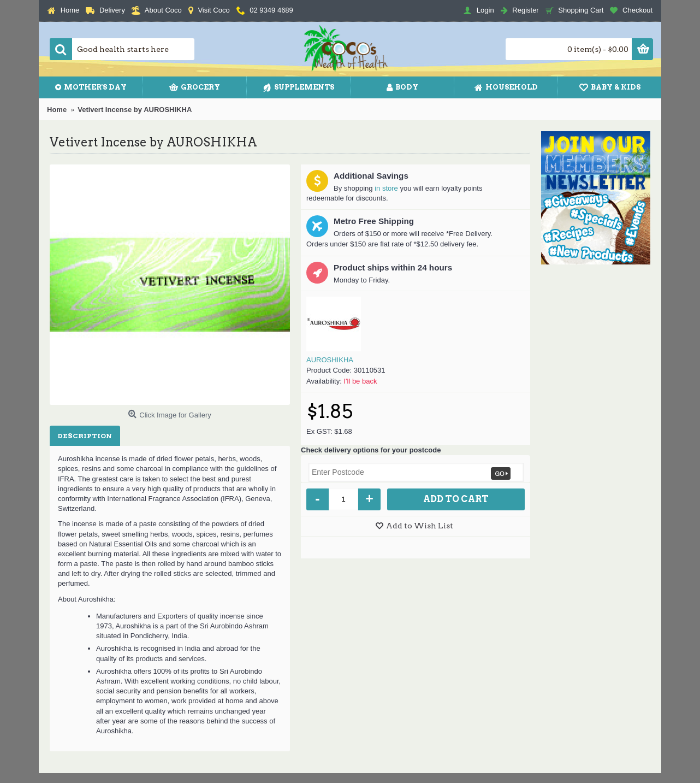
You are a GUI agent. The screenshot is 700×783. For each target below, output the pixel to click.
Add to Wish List (420, 526)
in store (386, 188)
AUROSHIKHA (330, 360)
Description (85, 436)
